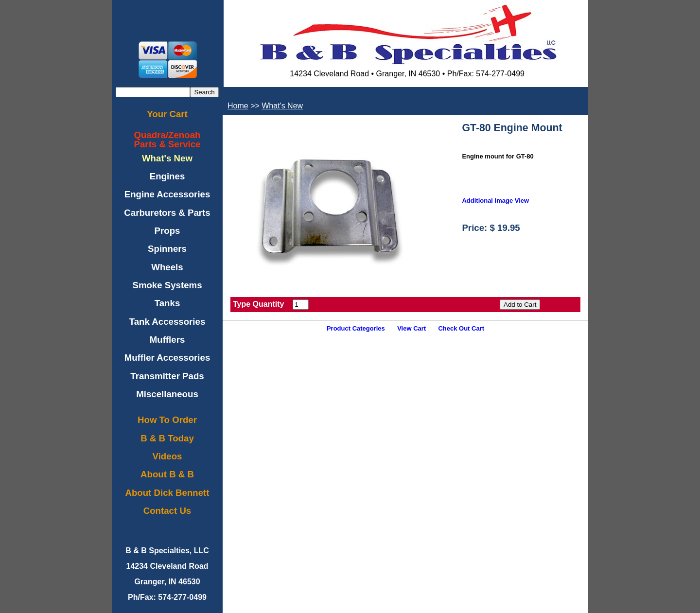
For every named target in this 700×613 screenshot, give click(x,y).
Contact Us (167, 511)
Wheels (167, 267)
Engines (167, 176)
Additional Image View (495, 201)
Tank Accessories (167, 322)
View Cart (411, 328)
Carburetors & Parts (167, 213)
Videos (167, 456)
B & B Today (167, 438)
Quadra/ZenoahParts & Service (167, 140)
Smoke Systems (167, 285)
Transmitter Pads (167, 376)
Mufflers (167, 340)
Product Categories (356, 328)
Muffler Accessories (167, 358)
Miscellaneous (167, 394)
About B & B (167, 474)
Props (167, 231)
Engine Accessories (167, 194)
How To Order (167, 420)
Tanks (167, 303)
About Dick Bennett (167, 493)
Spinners (167, 249)
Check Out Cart (461, 328)
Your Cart (167, 114)
